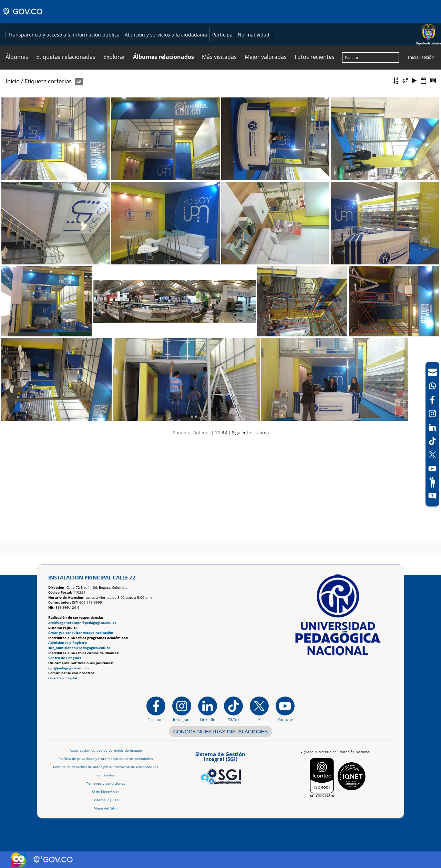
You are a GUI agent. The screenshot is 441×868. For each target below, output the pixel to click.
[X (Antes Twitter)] (432, 455)
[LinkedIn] (432, 427)
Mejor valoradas (266, 157)
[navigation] (432, 434)
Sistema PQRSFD (106, 800)
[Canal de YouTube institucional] (285, 709)
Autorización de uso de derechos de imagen (106, 750)
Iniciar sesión (421, 158)
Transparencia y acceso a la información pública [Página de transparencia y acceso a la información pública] (58, 135)
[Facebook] (432, 400)
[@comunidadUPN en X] (259, 709)
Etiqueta (35, 182)
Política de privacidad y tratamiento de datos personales (106, 759)
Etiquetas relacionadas (66, 157)
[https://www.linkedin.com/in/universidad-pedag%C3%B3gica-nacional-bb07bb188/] (208, 709)
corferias (60, 182)
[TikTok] (432, 441)
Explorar (114, 157)
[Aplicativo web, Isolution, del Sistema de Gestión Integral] (220, 767)
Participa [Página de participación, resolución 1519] (217, 135)
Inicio (13, 182)
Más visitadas (219, 157)
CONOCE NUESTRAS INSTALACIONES (221, 731)
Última (262, 533)
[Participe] (432, 482)
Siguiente (241, 533)
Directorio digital (63, 678)
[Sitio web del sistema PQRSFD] (432, 496)
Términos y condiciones (106, 783)
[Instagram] (182, 709)
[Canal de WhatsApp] (432, 386)
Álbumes (17, 157)
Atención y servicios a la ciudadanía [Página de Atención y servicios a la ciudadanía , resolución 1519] (160, 135)
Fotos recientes (315, 157)
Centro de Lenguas (65, 658)
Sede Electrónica (106, 792)
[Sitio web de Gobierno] (23, 18)
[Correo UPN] (432, 372)
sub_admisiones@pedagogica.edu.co (79, 648)
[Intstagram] (432, 414)
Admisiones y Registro (68, 643)
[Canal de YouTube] (432, 469)
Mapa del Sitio (106, 808)
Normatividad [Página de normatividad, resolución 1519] (248, 135)
